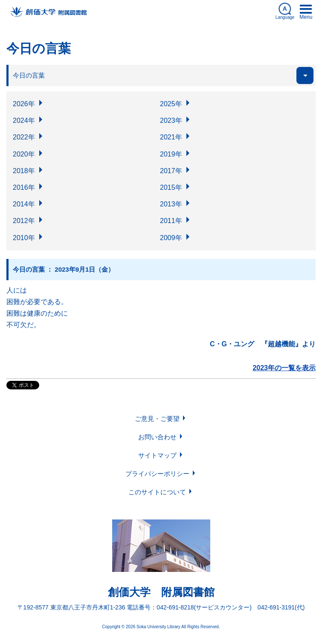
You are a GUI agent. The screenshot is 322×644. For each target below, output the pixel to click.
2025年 (171, 104)
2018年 (24, 171)
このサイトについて (157, 492)
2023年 (171, 120)
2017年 (171, 171)
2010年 (24, 238)
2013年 (171, 204)
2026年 (24, 104)
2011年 (171, 221)
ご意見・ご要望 (157, 419)
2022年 (24, 137)
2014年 (24, 204)
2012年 (24, 221)
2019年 (171, 154)
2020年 (24, 154)
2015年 (171, 187)
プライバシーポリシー (157, 474)
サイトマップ (157, 455)
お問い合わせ (157, 437)
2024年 (24, 120)
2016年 (24, 187)
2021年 (171, 137)
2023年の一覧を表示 (284, 368)
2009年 (171, 238)
